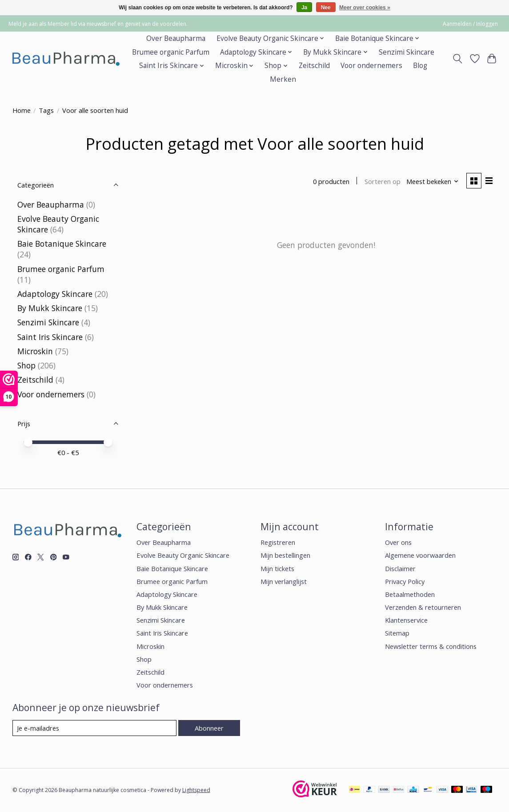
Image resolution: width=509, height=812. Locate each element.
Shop (26, 365)
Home (22, 110)
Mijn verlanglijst (284, 581)
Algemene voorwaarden (420, 555)
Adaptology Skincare (55, 294)
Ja (304, 8)
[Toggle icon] (457, 59)
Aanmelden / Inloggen (470, 24)
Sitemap (397, 633)
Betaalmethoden (410, 594)
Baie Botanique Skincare (62, 244)
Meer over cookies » (365, 8)
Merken (283, 79)
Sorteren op (383, 181)
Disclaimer (400, 568)
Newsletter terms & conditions (431, 646)
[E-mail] (94, 728)
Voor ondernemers (371, 66)
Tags (46, 110)
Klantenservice (406, 620)
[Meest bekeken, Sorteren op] (433, 181)
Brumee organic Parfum (171, 52)
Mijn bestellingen (285, 555)
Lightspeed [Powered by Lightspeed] (196, 790)
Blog (420, 66)
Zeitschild (314, 66)
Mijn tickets (277, 568)
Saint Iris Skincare (50, 337)
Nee (326, 8)
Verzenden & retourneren (423, 607)
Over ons (398, 542)
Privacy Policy (405, 581)
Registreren (278, 542)
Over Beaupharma (176, 38)
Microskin (35, 351)
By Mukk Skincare (50, 308)
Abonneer (209, 728)
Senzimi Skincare (407, 52)
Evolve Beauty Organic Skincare (183, 555)
